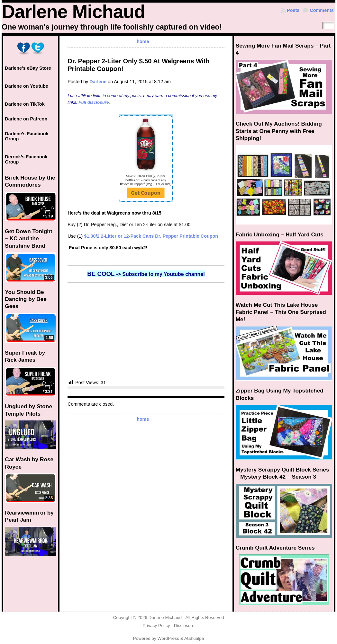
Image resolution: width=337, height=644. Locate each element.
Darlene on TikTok (25, 104)
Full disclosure (94, 102)
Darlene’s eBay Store (28, 68)
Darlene (98, 82)
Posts (293, 10)
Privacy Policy (156, 626)
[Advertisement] (146, 331)
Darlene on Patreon (26, 119)
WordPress (168, 638)
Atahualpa (194, 638)
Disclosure (184, 626)
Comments (322, 10)
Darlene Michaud (73, 12)
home (143, 41)
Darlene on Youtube (27, 86)
